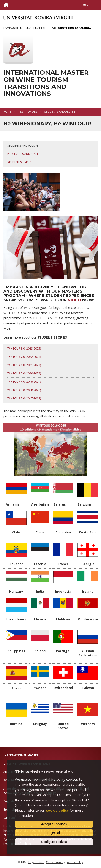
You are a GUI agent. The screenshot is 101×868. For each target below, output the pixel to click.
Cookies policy (56, 862)
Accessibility (75, 862)
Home (7, 112)
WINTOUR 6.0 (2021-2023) (24, 365)
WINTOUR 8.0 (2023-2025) (24, 349)
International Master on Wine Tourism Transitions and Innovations (46, 83)
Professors (15, 154)
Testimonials (28, 112)
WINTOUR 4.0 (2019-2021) (24, 382)
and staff (31, 154)
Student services (19, 162)
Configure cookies (54, 842)
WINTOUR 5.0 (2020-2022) (24, 373)
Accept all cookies (54, 824)
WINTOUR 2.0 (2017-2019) (24, 398)
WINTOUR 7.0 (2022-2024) (24, 357)
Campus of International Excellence (47, 28)
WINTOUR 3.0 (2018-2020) (24, 390)
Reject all (54, 833)
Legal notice (36, 862)
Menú (86, 5)
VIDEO (75, 300)
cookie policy (57, 810)
